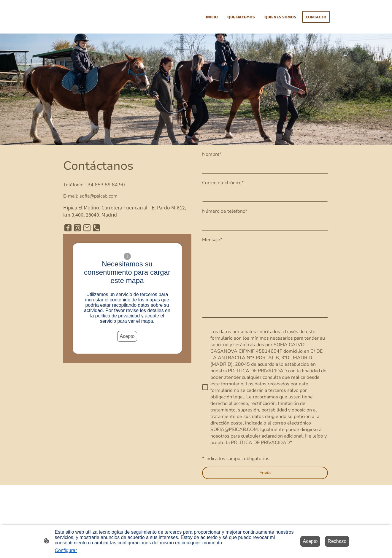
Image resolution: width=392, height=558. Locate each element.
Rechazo (337, 541)
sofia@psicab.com (99, 196)
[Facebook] (68, 228)
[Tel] (96, 228)
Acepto (127, 336)
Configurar (66, 550)
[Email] (87, 228)
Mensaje (212, 240)
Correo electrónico (223, 183)
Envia (265, 473)
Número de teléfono (225, 211)
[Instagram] (77, 228)
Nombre (212, 154)
